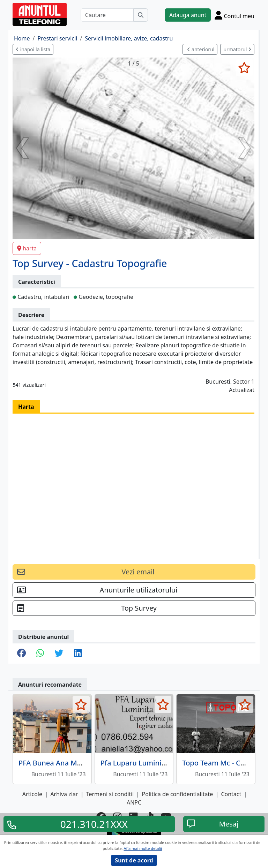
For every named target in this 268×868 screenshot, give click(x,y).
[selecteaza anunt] (244, 68)
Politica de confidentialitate (178, 794)
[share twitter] (59, 654)
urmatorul (237, 49)
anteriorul (201, 49)
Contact (231, 794)
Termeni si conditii (110, 794)
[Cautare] (107, 15)
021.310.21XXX (94, 824)
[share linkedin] (78, 654)
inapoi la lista (33, 49)
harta (27, 248)
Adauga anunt (188, 15)
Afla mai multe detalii (143, 848)
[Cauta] (141, 15)
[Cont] (234, 15)
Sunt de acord (134, 860)
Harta (26, 407)
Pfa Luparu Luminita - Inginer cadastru (165, 763)
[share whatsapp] (40, 654)
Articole (32, 794)
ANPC (134, 802)
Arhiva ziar (64, 794)
